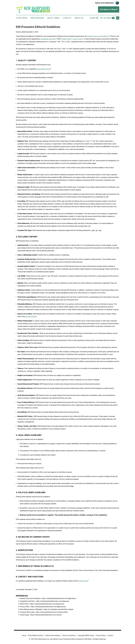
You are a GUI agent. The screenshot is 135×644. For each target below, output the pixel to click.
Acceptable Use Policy (48, 39)
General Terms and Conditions (98, 36)
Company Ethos (31, 317)
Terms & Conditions (69, 635)
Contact (67, 18)
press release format (43, 69)
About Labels (53, 18)
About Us (79, 18)
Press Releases (37, 18)
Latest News (22, 18)
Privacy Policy (77, 39)
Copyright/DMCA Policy (86, 635)
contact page (83, 581)
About (24, 635)
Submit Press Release (53, 635)
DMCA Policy (67, 39)
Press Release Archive (36, 635)
